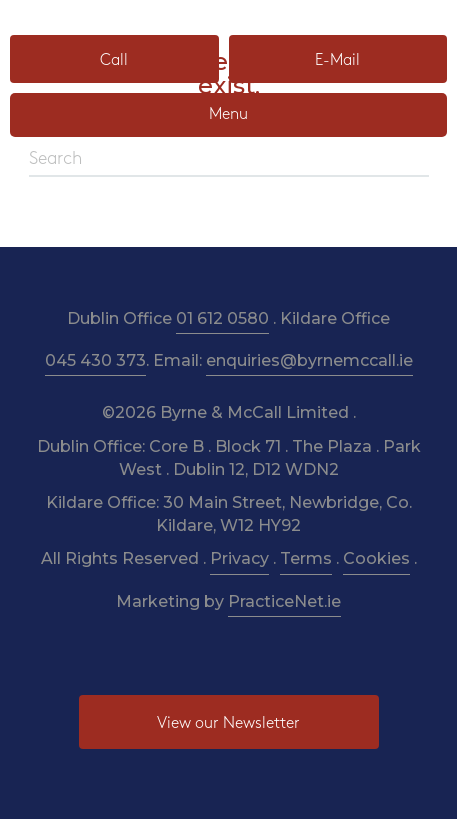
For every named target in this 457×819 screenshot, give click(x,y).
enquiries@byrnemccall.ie (309, 360)
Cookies (376, 558)
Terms (306, 558)
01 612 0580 (222, 318)
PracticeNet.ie (284, 601)
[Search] (229, 160)
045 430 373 (95, 360)
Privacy (239, 558)
